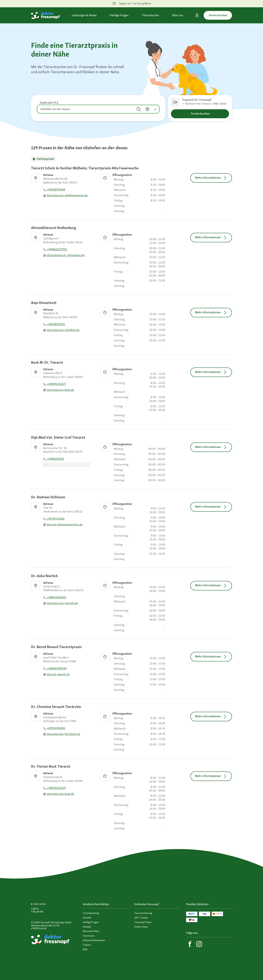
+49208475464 (54, 189)
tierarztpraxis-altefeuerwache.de (65, 195)
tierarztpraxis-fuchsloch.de (62, 734)
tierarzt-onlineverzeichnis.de (63, 524)
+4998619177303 (55, 249)
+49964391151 (54, 459)
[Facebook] (190, 944)
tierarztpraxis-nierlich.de (60, 603)
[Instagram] (199, 944)
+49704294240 (54, 728)
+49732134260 (54, 519)
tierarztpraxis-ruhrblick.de (61, 330)
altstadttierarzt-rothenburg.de (64, 255)
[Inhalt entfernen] (147, 109)
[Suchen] (139, 109)
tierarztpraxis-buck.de (59, 390)
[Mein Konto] (197, 15)
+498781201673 (54, 384)
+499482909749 (55, 668)
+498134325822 (55, 597)
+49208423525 (54, 324)
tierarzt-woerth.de (56, 674)
